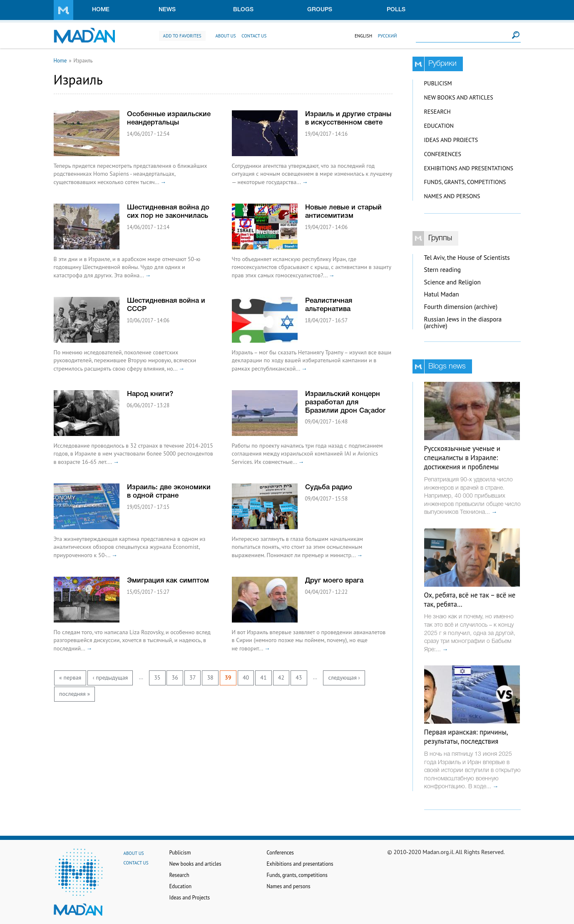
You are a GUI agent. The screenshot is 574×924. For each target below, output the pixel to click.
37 (193, 677)
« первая (70, 677)
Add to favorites (182, 36)
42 (281, 677)
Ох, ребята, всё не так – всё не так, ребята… (470, 600)
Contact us (254, 36)
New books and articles (459, 97)
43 (299, 677)
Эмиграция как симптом (168, 581)
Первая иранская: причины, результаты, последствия (466, 737)
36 (175, 677)
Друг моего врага (334, 581)
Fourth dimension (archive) (461, 307)
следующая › (344, 677)
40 (246, 677)
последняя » (75, 694)
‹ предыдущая (110, 677)
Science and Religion (452, 282)
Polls (396, 10)
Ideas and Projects (451, 140)
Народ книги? (150, 394)
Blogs (243, 10)
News (167, 10)
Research (437, 112)
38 (210, 677)
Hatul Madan (442, 294)
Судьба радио (329, 487)
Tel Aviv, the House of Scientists (467, 258)
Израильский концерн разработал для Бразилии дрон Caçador (345, 402)
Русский (388, 36)
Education (439, 126)
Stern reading (443, 270)
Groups (320, 10)
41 (263, 677)
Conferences (443, 154)
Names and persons (452, 196)
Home (101, 10)
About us (225, 36)
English (363, 36)
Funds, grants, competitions (465, 182)
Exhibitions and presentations (469, 168)
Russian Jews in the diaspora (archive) (463, 323)
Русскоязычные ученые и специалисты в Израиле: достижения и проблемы (462, 458)
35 (157, 677)
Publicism (438, 83)
